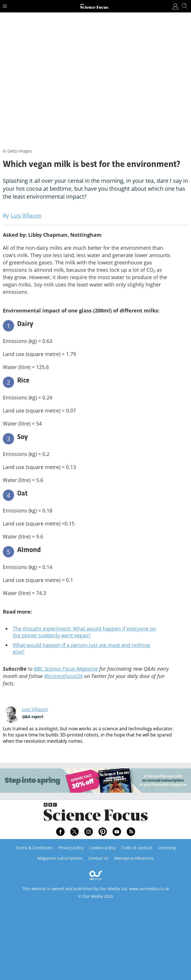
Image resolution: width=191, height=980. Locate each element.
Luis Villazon (35, 709)
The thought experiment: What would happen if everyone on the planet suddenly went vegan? (84, 632)
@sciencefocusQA (63, 676)
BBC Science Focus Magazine (66, 669)
